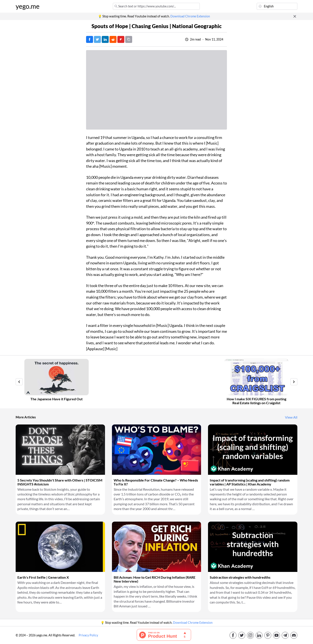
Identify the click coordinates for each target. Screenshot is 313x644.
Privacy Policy (88, 635)
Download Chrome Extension (190, 16)
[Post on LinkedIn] (105, 39)
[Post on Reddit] (113, 39)
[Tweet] (97, 39)
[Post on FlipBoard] (121, 39)
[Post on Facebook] (90, 39)
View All (291, 417)
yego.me (28, 6)
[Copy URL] (129, 39)
